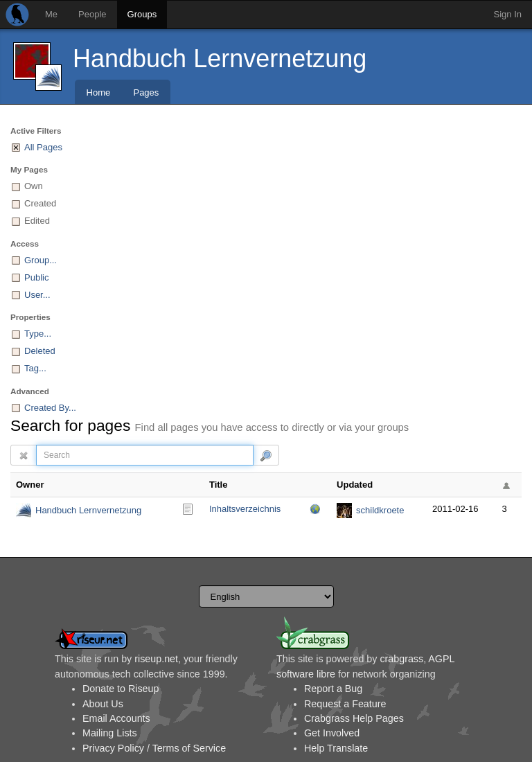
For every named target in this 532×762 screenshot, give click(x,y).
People (92, 14)
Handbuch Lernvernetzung (220, 59)
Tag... (35, 368)
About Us (103, 704)
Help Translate (336, 748)
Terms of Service (189, 748)
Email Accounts (116, 718)
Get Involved (332, 733)
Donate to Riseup (121, 689)
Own (34, 186)
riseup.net (156, 659)
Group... (41, 260)
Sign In (508, 14)
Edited (37, 221)
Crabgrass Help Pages (354, 718)
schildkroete (380, 510)
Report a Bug (333, 689)
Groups (142, 14)
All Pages (43, 147)
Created (40, 203)
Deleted (40, 351)
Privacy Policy (113, 748)
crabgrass (401, 659)
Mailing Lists (110, 733)
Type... (38, 334)
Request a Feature (345, 704)
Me (51, 14)
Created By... (50, 408)
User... (37, 295)
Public (36, 277)
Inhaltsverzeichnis (245, 509)
